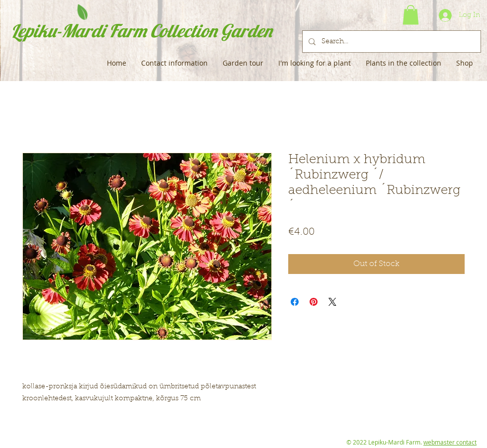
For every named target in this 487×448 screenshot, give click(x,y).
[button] (411, 15)
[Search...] (391, 42)
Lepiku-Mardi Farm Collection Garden (141, 31)
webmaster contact (450, 442)
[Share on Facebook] (295, 302)
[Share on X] (332, 302)
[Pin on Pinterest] (314, 302)
